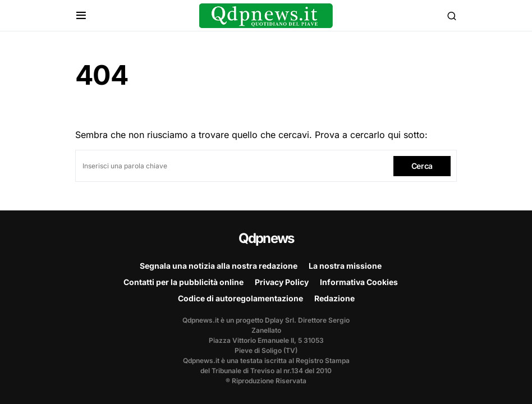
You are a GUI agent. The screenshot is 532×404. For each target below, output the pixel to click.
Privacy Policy (282, 282)
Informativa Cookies (359, 282)
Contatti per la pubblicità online (184, 282)
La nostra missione (345, 266)
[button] (81, 16)
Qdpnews (266, 238)
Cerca (422, 166)
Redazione (334, 298)
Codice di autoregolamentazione (240, 298)
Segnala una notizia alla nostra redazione (219, 266)
